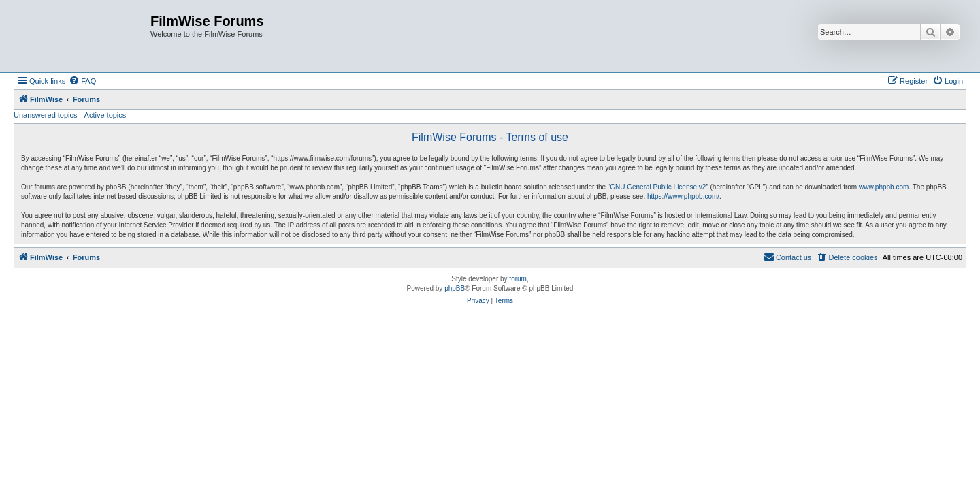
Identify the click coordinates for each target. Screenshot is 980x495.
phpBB (455, 288)
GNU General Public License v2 (658, 187)
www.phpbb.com (884, 187)
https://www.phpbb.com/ (683, 196)
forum (518, 279)
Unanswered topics (46, 115)
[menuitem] (82, 81)
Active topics (105, 115)
